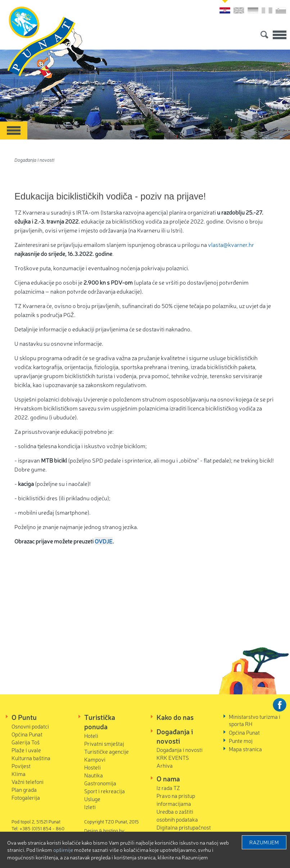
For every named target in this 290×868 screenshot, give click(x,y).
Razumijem (264, 842)
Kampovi (95, 759)
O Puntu (24, 717)
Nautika (94, 775)
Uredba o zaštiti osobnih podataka (177, 815)
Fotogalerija (26, 797)
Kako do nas (175, 717)
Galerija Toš (26, 742)
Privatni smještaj (104, 743)
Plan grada (24, 789)
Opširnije (63, 850)
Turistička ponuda (100, 722)
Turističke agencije (107, 751)
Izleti (90, 807)
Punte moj (241, 741)
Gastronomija (100, 783)
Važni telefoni (28, 782)
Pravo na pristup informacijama (176, 800)
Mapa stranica (245, 749)
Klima (19, 774)
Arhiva (165, 765)
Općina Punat (27, 734)
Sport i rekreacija (105, 791)
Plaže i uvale (26, 750)
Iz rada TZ (168, 788)
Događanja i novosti (34, 160)
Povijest (21, 766)
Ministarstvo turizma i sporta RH (255, 720)
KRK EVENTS (173, 757)
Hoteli (91, 736)
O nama (168, 779)
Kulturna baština (31, 758)
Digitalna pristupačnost (184, 827)
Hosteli (92, 767)
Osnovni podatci (30, 726)
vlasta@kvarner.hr (231, 244)
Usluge (92, 799)
